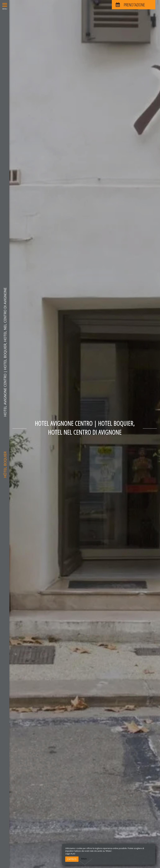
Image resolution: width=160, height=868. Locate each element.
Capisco (72, 859)
